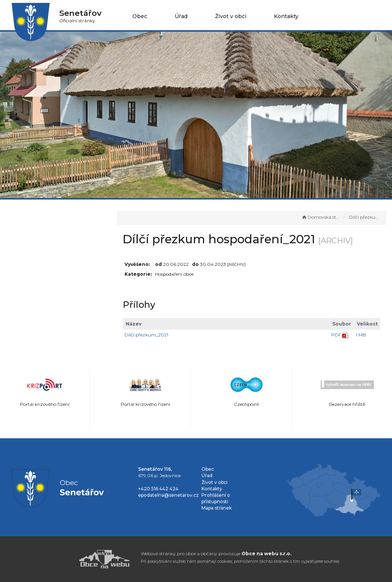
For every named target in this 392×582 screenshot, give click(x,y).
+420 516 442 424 (158, 489)
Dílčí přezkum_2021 (156, 335)
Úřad (181, 16)
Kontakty (286, 16)
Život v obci (231, 16)
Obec (140, 16)
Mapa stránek (217, 508)
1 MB (361, 335)
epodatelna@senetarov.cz (168, 495)
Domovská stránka (321, 217)
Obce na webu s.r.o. (266, 554)
